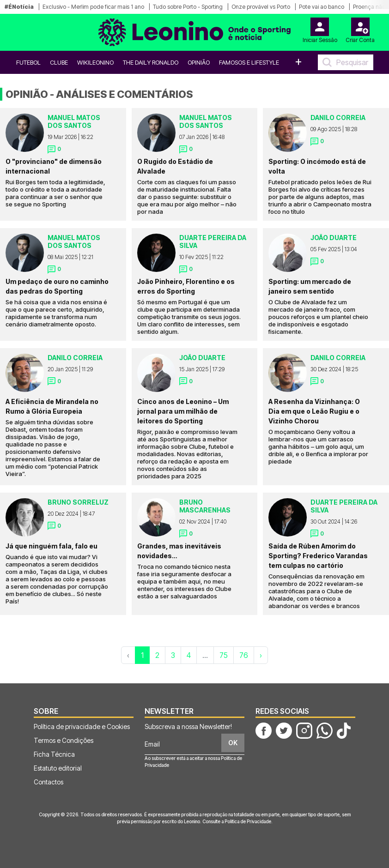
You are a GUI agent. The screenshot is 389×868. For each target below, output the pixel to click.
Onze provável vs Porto (261, 7)
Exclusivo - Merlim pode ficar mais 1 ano (93, 7)
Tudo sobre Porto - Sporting (188, 7)
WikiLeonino (95, 62)
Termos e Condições (64, 740)
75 (224, 655)
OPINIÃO (199, 62)
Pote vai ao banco (322, 7)
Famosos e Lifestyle (249, 62)
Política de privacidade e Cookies (82, 726)
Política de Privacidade (248, 821)
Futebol (28, 62)
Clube (59, 62)
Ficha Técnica (54, 754)
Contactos (49, 782)
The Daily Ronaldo (151, 62)
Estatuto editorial (58, 768)
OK (233, 743)
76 (244, 655)
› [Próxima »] (261, 655)
